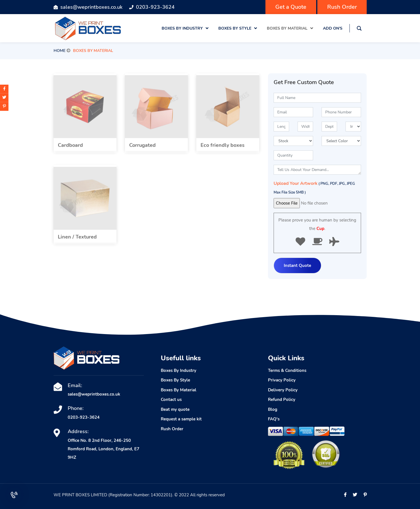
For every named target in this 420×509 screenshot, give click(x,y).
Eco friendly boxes (223, 148)
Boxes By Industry (179, 370)
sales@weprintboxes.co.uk (91, 7)
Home (60, 51)
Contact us (171, 400)
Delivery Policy (283, 390)
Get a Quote (291, 7)
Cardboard (70, 148)
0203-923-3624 (155, 7)
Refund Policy (282, 400)
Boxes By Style (175, 380)
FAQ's (274, 419)
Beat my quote (175, 409)
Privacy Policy (282, 380)
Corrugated (142, 148)
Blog (273, 409)
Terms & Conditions (287, 370)
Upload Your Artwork (314, 188)
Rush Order (342, 7)
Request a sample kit (181, 419)
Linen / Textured (77, 240)
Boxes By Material (179, 390)
